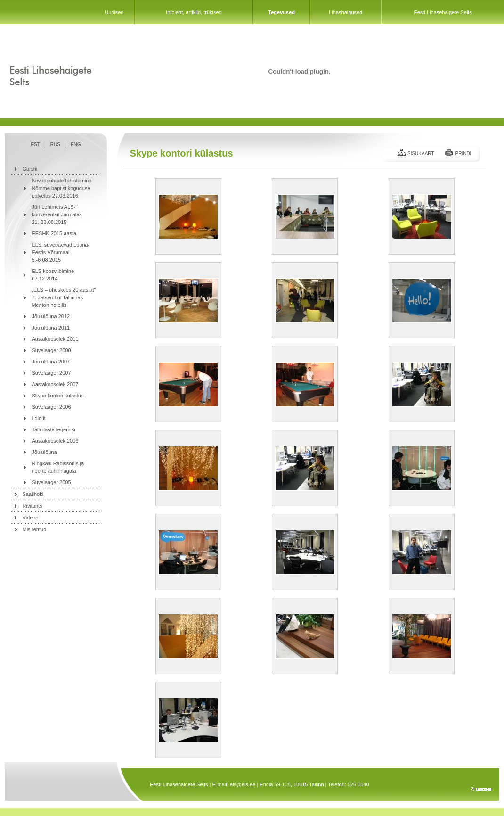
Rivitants (33, 506)
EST (35, 144)
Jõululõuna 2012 (51, 316)
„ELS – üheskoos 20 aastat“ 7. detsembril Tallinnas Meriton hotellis (64, 297)
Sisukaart (421, 153)
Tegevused (281, 12)
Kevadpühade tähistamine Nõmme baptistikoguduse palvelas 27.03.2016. (61, 188)
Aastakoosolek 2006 (55, 441)
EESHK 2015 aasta (54, 233)
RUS (55, 144)
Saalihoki (33, 494)
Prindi (463, 153)
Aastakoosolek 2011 (55, 339)
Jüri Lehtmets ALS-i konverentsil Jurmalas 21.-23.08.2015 (57, 214)
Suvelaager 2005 (51, 482)
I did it (38, 418)
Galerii (30, 169)
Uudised (114, 12)
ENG (76, 144)
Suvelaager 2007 (51, 373)
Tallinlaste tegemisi (53, 429)
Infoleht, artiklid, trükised (194, 12)
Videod (31, 518)
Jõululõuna (44, 452)
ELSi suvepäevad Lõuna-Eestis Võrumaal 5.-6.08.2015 (61, 252)
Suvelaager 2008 (51, 350)
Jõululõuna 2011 (51, 328)
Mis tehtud (35, 529)
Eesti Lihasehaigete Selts (443, 12)
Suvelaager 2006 (51, 407)
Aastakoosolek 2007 (55, 384)
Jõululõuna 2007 (51, 362)
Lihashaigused (345, 12)
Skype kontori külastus (57, 396)
